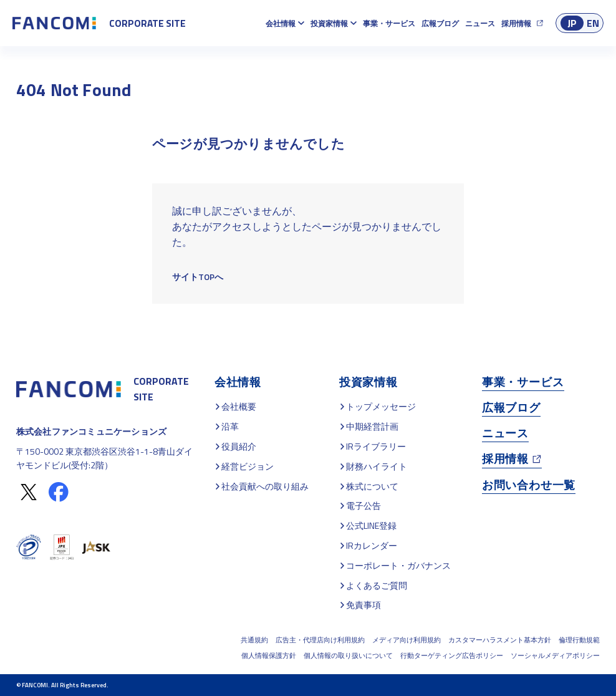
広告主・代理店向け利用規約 (320, 640)
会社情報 (281, 23)
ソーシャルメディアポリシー (555, 655)
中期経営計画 (372, 426)
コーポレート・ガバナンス (398, 565)
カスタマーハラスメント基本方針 (500, 640)
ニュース (480, 23)
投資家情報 (329, 23)
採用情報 (516, 23)
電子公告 (363, 505)
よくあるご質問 (377, 585)
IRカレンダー (372, 545)
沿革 (230, 426)
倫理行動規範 (579, 640)
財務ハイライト (377, 466)
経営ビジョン (248, 466)
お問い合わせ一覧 (529, 485)
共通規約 (254, 640)
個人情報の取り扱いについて (348, 655)
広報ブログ (440, 23)
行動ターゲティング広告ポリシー (452, 655)
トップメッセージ (381, 406)
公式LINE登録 (371, 525)
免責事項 (363, 605)
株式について (372, 486)
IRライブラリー (376, 446)
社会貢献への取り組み (265, 486)
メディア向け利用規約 (407, 640)
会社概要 (239, 406)
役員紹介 (239, 446)
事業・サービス (389, 23)
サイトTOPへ (198, 277)
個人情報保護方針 (269, 655)
